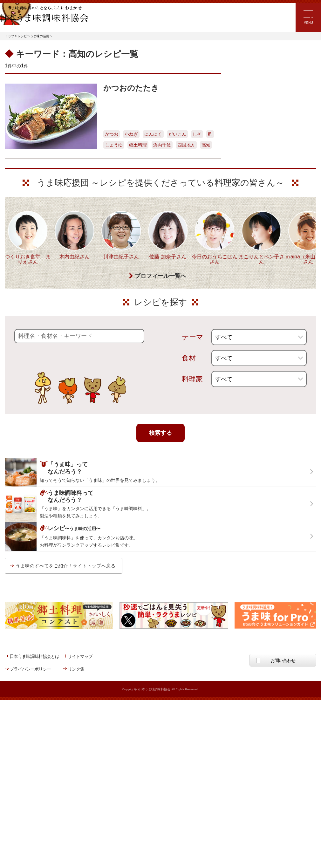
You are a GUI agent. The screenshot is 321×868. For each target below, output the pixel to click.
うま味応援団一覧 (249, 216)
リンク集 (76, 794)
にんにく (153, 134)
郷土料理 (138, 145)
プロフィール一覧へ (160, 401)
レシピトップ (244, 74)
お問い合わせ (283, 785)
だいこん (177, 134)
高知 (206, 145)
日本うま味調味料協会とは (34, 781)
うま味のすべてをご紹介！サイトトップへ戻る (66, 690)
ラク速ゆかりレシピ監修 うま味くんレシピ (255, 123)
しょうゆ (114, 145)
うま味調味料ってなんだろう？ (268, 236)
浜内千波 (162, 145)
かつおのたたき (131, 88)
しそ (197, 134)
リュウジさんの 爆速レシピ (257, 141)
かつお (112, 134)
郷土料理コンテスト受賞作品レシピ (265, 200)
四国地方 (186, 145)
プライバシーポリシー (30, 794)
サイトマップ (80, 781)
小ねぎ (131, 134)
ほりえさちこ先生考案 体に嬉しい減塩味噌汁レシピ (259, 161)
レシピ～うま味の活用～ (260, 58)
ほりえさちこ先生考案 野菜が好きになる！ (253, 182)
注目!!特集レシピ (247, 104)
